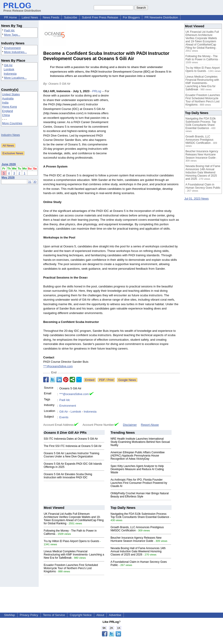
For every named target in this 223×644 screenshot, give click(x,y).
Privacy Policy (29, 615)
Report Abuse (150, 425)
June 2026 (9, 164)
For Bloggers (131, 17)
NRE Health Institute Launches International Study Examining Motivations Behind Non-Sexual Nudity (140, 442)
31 (30, 182)
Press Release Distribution (22, 9)
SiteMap (10, 615)
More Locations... (15, 78)
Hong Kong (9, 107)
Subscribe (71, 17)
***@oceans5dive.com (58, 366)
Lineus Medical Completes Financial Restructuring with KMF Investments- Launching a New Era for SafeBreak (74, 555)
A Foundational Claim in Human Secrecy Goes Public (203, 186)
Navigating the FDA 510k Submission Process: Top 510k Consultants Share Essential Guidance (140, 515)
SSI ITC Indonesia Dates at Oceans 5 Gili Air (71, 439)
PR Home (10, 17)
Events (64, 417)
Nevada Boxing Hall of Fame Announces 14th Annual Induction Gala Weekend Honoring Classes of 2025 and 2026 (138, 551)
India (5, 103)
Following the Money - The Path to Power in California (202, 58)
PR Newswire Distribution (161, 17)
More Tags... (12, 35)
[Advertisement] (146, 122)
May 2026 (8, 177)
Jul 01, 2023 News (196, 199)
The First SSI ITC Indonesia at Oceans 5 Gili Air (73, 446)
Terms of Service (54, 615)
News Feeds (51, 17)
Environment (12, 48)
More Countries (12, 123)
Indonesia (10, 74)
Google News (127, 380)
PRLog (97, 91)
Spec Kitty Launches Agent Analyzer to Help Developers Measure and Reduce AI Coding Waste (137, 469)
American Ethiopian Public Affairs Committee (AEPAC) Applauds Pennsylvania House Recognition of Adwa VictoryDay (138, 456)
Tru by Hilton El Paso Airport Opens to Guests (71, 541)
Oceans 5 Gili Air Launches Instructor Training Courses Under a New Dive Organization (71, 455)
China (6, 115)
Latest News (30, 17)
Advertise (115, 615)
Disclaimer (130, 425)
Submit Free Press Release (100, 17)
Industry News (10, 135)
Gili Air (8, 65)
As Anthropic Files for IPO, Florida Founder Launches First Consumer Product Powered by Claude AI (139, 483)
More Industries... (15, 52)
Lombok (9, 69)
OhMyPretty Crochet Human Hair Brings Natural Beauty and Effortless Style (140, 495)
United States (11, 94)
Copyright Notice (81, 615)
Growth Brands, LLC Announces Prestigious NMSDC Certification (199, 140)
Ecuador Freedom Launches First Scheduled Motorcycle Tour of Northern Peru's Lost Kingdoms (71, 568)
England (8, 111)
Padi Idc (9, 30)
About (100, 615)
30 (35, 182)
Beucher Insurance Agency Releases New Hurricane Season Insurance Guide (136, 539)
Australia (8, 98)
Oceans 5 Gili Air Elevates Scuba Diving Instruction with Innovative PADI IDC (68, 476)
